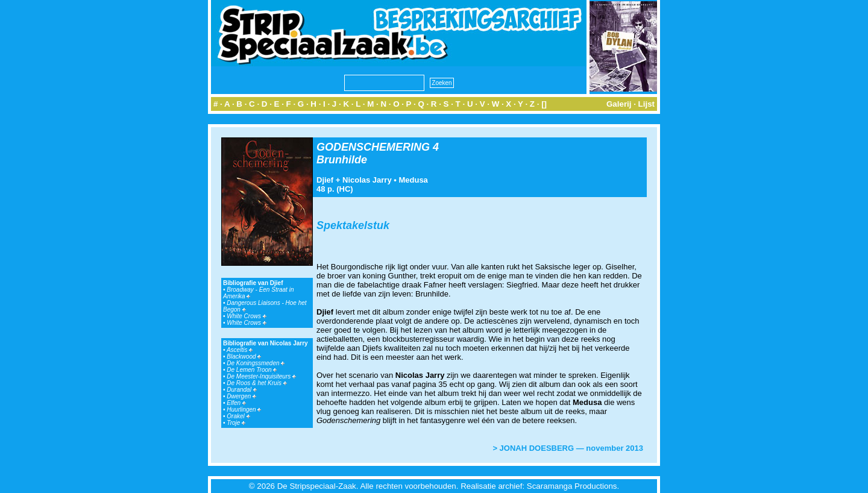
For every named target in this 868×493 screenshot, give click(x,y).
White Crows (246, 316)
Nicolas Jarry (367, 180)
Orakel (238, 416)
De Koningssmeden (256, 363)
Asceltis (240, 350)
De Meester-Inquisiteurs (261, 376)
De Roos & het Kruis (256, 383)
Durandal (241, 390)
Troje (236, 423)
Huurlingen (244, 410)
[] (544, 104)
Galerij (619, 104)
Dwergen (241, 396)
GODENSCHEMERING (373, 147)
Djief (325, 180)
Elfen (236, 403)
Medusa (413, 180)
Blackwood (244, 356)
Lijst (646, 104)
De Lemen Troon (252, 370)
